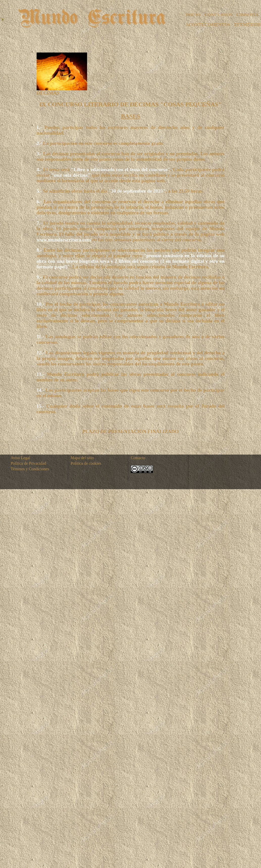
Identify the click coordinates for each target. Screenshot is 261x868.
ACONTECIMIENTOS (208, 24)
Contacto (138, 458)
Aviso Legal (20, 458)
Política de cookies (86, 463)
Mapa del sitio (82, 458)
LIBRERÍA (247, 15)
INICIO (193, 15)
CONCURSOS (218, 15)
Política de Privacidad (28, 463)
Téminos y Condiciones (30, 469)
